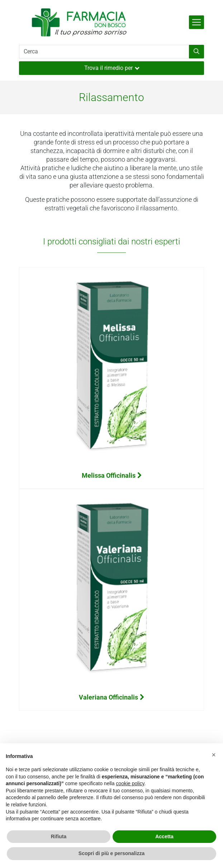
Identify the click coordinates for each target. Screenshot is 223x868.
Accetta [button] (164, 836)
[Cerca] (104, 52)
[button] (214, 755)
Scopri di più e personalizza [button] (112, 853)
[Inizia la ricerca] (196, 52)
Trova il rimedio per (112, 68)
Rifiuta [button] (59, 836)
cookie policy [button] (130, 783)
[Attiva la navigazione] (196, 22)
